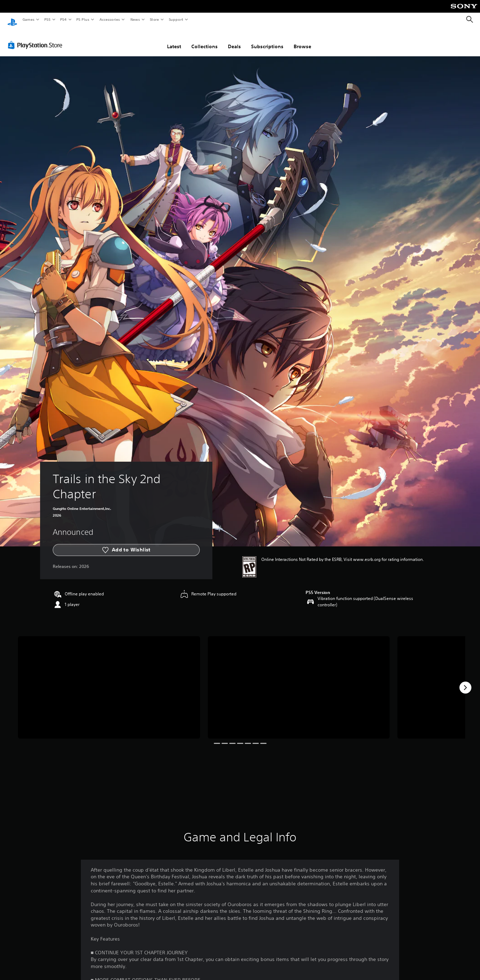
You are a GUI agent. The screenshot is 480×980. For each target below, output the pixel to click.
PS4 (63, 19)
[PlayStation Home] (12, 20)
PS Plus (83, 19)
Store (154, 19)
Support (176, 19)
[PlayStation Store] (37, 38)
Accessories (109, 19)
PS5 (47, 19)
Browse (302, 40)
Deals (234, 40)
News (135, 19)
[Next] (465, 681)
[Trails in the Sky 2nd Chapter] (109, 681)
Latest (174, 40)
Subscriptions (267, 40)
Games (28, 19)
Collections (204, 40)
